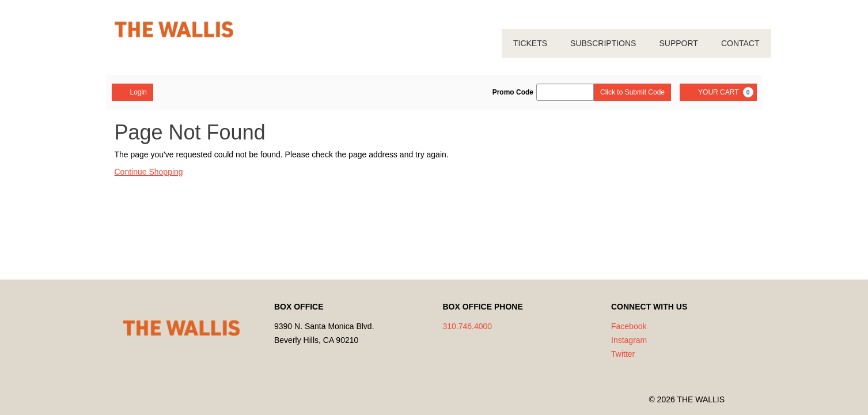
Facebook (629, 326)
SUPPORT (678, 43)
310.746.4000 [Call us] (468, 326)
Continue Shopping (149, 172)
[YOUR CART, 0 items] (718, 92)
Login (132, 92)
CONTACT (740, 43)
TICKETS (530, 43)
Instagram (629, 340)
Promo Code (513, 92)
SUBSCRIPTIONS (603, 43)
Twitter (623, 354)
